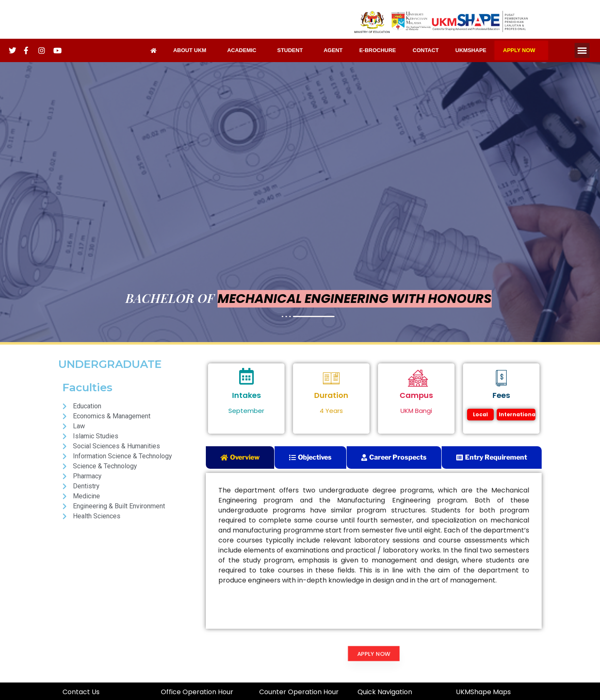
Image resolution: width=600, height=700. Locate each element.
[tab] (240, 457)
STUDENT (292, 50)
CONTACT (426, 50)
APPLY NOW (521, 50)
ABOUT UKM (192, 50)
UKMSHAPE (471, 50)
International (517, 414)
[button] (582, 50)
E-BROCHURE (377, 50)
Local (480, 414)
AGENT (333, 50)
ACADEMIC (244, 50)
